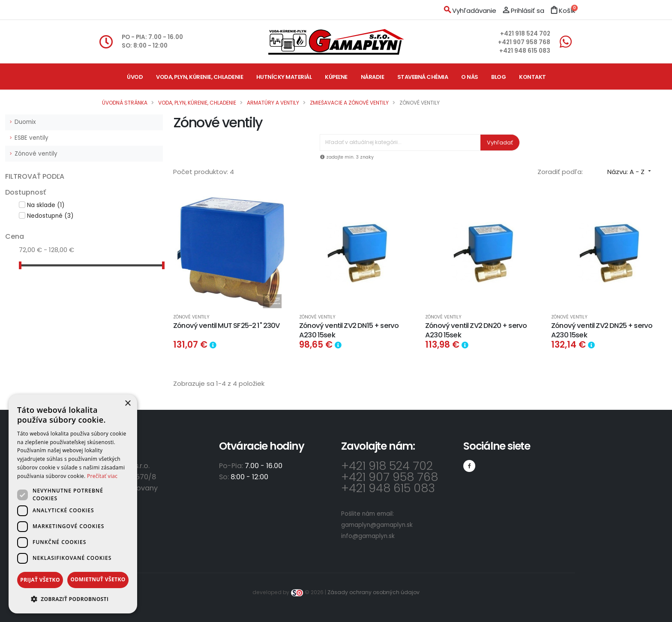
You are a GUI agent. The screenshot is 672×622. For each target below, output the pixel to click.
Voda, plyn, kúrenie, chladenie (199, 77)
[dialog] (73, 504)
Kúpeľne (336, 77)
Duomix (25, 122)
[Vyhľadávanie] (400, 142)
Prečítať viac (102, 476)
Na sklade (46, 205)
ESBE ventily (31, 138)
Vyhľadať (500, 143)
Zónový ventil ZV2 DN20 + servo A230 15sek (476, 330)
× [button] (127, 404)
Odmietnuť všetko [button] (98, 579)
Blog (498, 77)
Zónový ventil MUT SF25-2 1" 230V (226, 326)
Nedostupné (50, 216)
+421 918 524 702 (525, 34)
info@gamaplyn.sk (368, 536)
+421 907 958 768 (524, 42)
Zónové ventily (36, 154)
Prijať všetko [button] (40, 580)
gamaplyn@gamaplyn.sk (377, 525)
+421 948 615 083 (525, 51)
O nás (470, 77)
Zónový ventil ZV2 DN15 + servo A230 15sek (349, 330)
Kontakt (532, 77)
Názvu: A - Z (630, 172)
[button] (73, 599)
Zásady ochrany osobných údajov (373, 592)
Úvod (135, 77)
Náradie (373, 77)
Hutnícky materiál (284, 77)
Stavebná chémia (423, 77)
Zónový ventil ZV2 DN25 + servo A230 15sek (602, 330)
